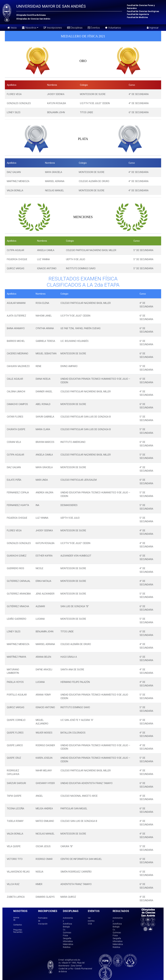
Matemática (68, 944)
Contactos (18, 925)
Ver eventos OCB (91, 921)
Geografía (67, 938)
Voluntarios (113, 28)
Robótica (67, 947)
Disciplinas (75, 28)
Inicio (12, 28)
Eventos (94, 28)
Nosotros (29, 27)
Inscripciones (53, 28)
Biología (66, 927)
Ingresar (153, 28)
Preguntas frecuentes (18, 931)
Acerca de (16, 919)
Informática (68, 941)
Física (65, 935)
